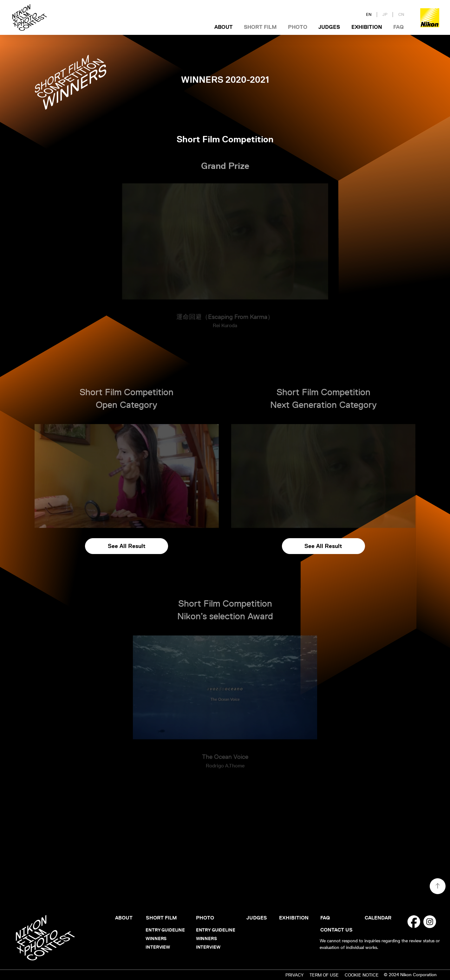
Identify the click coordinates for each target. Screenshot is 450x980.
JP (385, 14)
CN (401, 14)
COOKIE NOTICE (362, 975)
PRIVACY (294, 975)
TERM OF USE (324, 975)
